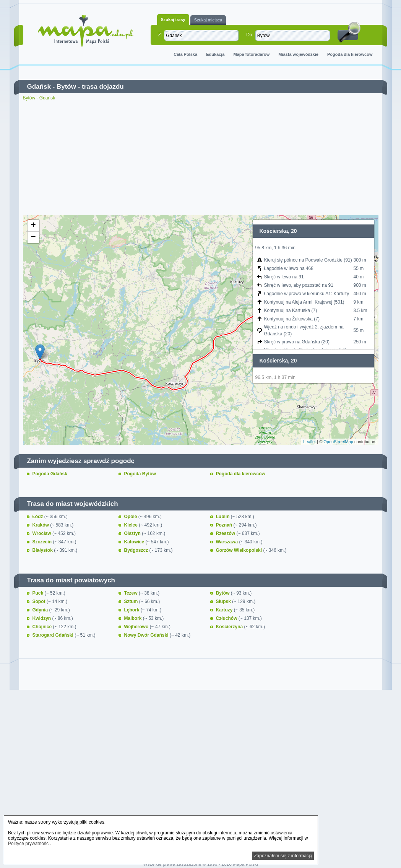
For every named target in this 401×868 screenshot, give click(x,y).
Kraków (41, 525)
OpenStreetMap (338, 442)
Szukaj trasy (173, 20)
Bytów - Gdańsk (39, 98)
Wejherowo (137, 627)
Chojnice (43, 627)
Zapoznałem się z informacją (283, 856)
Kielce (132, 525)
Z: (160, 35)
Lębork (132, 610)
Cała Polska (185, 54)
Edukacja (215, 54)
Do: (250, 35)
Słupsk (224, 601)
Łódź (38, 517)
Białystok (43, 550)
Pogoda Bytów (140, 474)
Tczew (132, 593)
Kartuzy (225, 610)
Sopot (40, 601)
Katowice (135, 542)
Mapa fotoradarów (252, 54)
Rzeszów (226, 533)
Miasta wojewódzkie (298, 54)
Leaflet (309, 442)
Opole (131, 517)
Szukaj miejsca (208, 20)
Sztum (132, 601)
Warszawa (228, 542)
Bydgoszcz (137, 550)
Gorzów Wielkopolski (240, 550)
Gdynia (41, 610)
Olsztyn (133, 533)
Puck (39, 593)
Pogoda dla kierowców (350, 54)
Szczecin (43, 542)
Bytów (66, 87)
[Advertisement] (201, 158)
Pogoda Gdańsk (50, 474)
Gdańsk (39, 87)
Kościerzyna (230, 627)
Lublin (223, 517)
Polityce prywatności (29, 844)
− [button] (33, 237)
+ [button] (33, 226)
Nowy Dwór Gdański (147, 635)
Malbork (134, 618)
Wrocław (42, 533)
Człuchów (227, 618)
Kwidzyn (42, 618)
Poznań (225, 525)
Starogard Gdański (54, 635)
